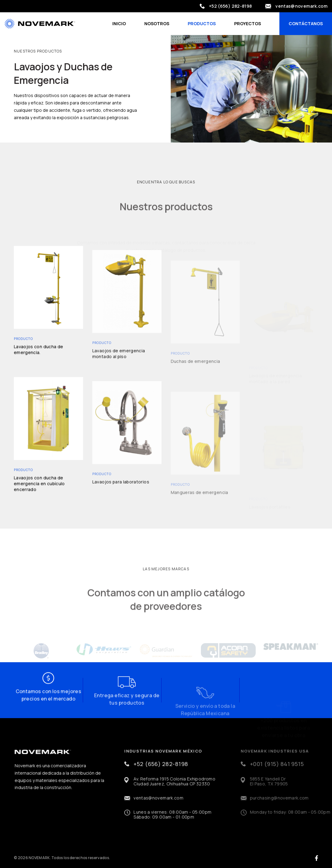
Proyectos (248, 23)
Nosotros (157, 23)
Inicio (119, 23)
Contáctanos (306, 23)
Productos (202, 23)
